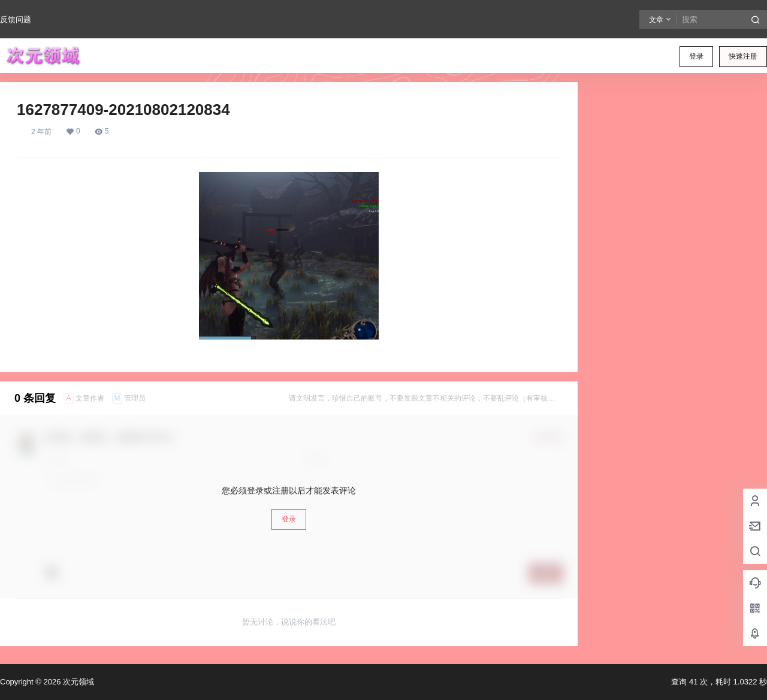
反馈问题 (16, 19)
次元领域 (77, 682)
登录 (696, 56)
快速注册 (743, 56)
